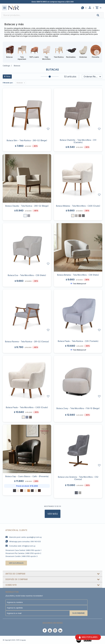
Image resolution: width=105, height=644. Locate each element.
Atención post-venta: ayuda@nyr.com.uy (25, 537)
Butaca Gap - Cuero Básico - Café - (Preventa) (27, 476)
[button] (100, 15)
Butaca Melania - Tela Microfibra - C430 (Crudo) (78, 206)
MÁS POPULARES (88, 637)
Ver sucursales (16, 563)
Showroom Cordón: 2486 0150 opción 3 (21, 556)
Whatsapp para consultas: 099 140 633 (25, 542)
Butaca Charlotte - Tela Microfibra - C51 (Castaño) (78, 141)
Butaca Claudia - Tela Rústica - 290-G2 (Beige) (27, 206)
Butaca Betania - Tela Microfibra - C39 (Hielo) (78, 275)
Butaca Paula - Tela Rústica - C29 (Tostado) (78, 341)
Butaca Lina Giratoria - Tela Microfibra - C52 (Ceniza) (78, 478)
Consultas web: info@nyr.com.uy (22, 546)
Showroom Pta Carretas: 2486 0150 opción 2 (23, 553)
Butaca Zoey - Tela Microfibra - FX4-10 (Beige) (78, 408)
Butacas (20, 83)
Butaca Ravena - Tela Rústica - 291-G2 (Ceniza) (27, 342)
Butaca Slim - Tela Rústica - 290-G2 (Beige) (27, 140)
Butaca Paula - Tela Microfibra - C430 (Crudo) (27, 407)
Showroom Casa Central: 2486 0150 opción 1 (23, 550)
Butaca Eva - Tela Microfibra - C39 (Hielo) (27, 275)
